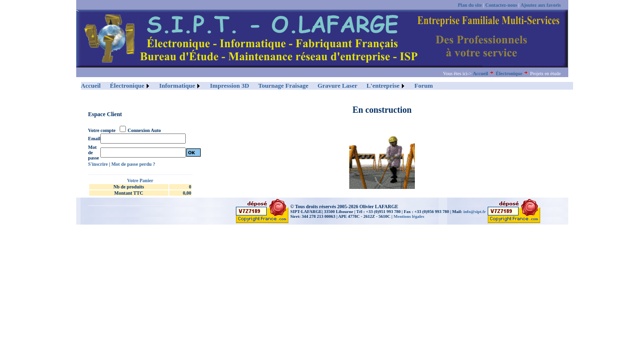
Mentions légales (409, 216)
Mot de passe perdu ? (133, 164)
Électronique (509, 73)
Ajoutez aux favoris (541, 5)
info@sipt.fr (475, 212)
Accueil (480, 73)
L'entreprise (383, 86)
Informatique (177, 86)
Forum (424, 86)
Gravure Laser (337, 86)
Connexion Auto (144, 130)
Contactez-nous (501, 5)
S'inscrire (98, 164)
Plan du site (470, 5)
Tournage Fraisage (283, 86)
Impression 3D (229, 86)
